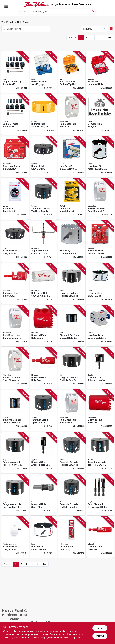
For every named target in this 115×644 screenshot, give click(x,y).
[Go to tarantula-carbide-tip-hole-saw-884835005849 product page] (43, 410)
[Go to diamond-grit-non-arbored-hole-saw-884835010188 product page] (72, 326)
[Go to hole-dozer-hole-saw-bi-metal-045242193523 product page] (15, 368)
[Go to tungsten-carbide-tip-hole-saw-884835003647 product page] (100, 453)
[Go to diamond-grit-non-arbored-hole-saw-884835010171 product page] (15, 410)
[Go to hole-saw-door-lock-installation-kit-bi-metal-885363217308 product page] (100, 326)
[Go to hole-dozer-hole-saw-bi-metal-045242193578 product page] (43, 283)
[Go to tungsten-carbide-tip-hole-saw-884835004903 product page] (15, 453)
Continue (100, 628)
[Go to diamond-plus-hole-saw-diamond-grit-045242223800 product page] (15, 283)
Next (109, 37)
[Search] (93, 11)
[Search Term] (57, 11)
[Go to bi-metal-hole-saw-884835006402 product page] (15, 241)
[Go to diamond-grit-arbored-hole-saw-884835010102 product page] (43, 453)
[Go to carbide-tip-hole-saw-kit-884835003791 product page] (15, 72)
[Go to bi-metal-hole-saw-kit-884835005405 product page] (15, 114)
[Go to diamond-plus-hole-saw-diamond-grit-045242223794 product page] (43, 368)
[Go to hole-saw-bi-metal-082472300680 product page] (43, 537)
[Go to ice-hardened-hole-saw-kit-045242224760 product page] (100, 72)
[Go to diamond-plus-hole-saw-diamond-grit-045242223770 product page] (72, 537)
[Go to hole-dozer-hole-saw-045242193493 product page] (72, 410)
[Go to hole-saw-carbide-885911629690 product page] (72, 241)
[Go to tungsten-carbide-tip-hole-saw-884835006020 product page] (72, 368)
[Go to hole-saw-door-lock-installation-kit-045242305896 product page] (100, 241)
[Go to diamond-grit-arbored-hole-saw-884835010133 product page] (100, 368)
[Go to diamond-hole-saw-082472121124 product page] (43, 495)
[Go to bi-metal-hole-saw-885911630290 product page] (43, 114)
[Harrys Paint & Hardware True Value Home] (36, 4)
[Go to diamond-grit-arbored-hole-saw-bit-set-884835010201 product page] (100, 495)
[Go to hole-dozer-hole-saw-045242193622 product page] (72, 114)
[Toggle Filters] (112, 29)
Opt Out (100, 636)
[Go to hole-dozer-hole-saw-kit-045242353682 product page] (15, 157)
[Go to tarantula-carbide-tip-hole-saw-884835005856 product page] (43, 199)
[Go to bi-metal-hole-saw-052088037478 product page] (15, 537)
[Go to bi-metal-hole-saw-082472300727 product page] (100, 283)
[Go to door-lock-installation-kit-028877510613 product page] (72, 199)
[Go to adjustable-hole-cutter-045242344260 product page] (43, 241)
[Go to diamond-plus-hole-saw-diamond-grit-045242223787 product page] (100, 537)
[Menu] (6, 6)
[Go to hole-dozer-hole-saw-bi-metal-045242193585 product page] (100, 199)
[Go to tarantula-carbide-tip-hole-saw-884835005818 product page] (72, 495)
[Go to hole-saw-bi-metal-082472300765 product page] (72, 157)
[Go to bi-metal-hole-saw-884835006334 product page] (43, 157)
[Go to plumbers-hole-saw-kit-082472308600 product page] (43, 72)
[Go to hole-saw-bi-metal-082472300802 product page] (100, 157)
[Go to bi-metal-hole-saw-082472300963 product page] (100, 114)
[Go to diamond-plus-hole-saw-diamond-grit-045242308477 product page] (100, 410)
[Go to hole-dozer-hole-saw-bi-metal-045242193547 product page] (15, 326)
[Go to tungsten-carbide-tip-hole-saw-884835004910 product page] (72, 283)
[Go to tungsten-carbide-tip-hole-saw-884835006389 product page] (15, 495)
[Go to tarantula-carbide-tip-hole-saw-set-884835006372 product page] (72, 72)
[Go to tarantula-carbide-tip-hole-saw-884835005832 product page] (72, 453)
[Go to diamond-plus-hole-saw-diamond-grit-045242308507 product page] (43, 326)
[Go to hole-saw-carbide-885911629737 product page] (15, 199)
